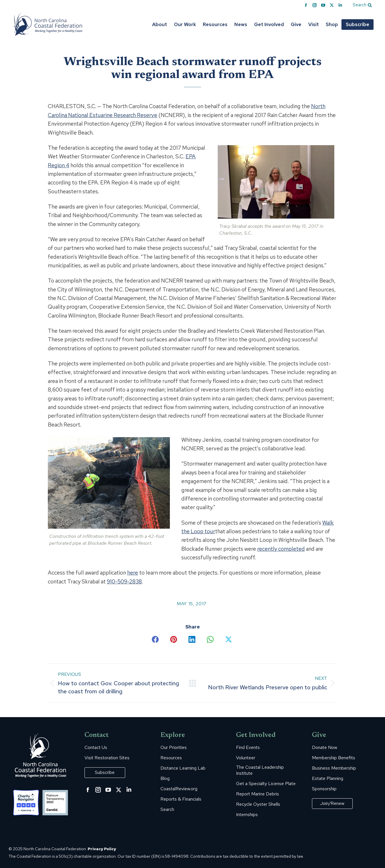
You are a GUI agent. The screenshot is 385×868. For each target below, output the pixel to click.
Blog (165, 779)
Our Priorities (174, 748)
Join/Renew (332, 803)
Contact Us (96, 748)
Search (167, 809)
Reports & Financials (181, 799)
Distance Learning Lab (183, 768)
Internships (247, 815)
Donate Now (325, 748)
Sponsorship (324, 789)
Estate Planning (328, 779)
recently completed (281, 549)
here (133, 573)
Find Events (248, 748)
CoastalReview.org (179, 789)
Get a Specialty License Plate (266, 784)
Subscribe (105, 772)
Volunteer (246, 758)
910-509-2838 (124, 582)
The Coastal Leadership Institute (260, 770)
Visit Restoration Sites (107, 758)
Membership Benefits (334, 758)
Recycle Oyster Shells (258, 804)
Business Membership (334, 768)
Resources (171, 758)
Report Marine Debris (258, 794)
